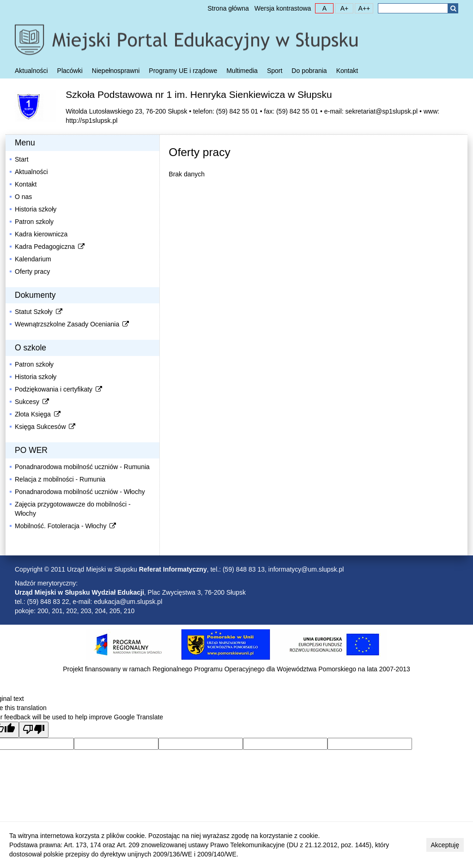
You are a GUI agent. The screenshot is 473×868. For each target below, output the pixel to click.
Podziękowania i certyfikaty (59, 389)
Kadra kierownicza (41, 234)
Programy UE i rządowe (183, 71)
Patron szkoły (34, 364)
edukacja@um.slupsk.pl (128, 602)
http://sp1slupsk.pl (91, 121)
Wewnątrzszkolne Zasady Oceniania (73, 324)
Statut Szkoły (39, 312)
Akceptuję (445, 845)
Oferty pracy (32, 271)
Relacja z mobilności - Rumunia (60, 479)
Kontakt (347, 71)
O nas (23, 197)
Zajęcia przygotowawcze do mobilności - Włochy (73, 509)
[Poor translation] (34, 730)
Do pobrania (309, 71)
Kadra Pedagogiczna (50, 247)
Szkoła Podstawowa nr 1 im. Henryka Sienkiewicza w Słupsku (199, 94)
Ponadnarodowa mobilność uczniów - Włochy (80, 492)
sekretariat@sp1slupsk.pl (382, 111)
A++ (363, 8)
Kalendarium (33, 259)
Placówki (70, 71)
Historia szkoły (36, 209)
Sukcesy (33, 402)
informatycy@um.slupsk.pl (306, 569)
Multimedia (242, 71)
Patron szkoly (34, 222)
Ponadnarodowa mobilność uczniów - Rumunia (82, 467)
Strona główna (228, 8)
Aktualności (31, 71)
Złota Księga (38, 414)
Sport (275, 71)
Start (22, 159)
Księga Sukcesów (46, 427)
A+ (342, 8)
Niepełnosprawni (116, 71)
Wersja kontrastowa (283, 8)
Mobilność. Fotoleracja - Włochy (66, 526)
